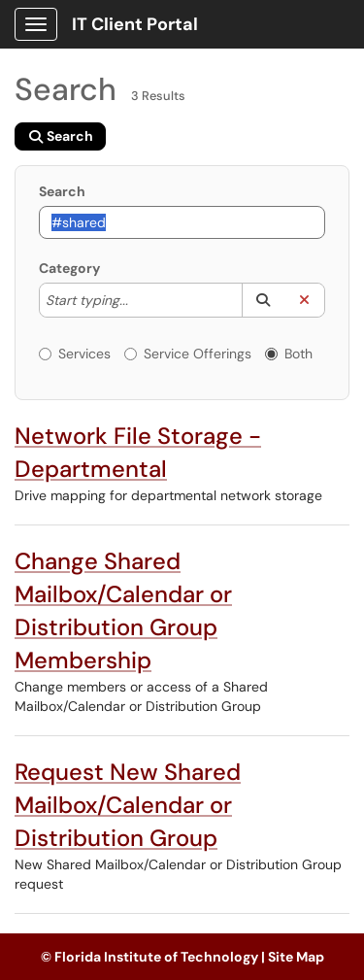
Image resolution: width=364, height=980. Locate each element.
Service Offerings (188, 354)
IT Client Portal (135, 24)
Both (289, 354)
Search (62, 191)
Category (69, 268)
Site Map (296, 957)
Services (75, 354)
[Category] (138, 300)
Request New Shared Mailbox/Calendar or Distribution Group (128, 805)
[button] (263, 300)
